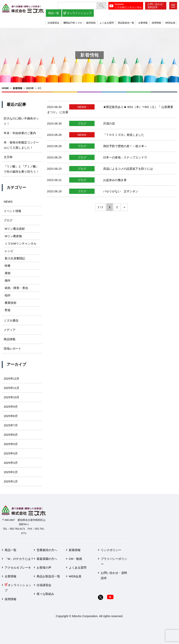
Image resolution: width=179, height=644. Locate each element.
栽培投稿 (91, 23)
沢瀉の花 (109, 123)
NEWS (82, 107)
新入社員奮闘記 (15, 258)
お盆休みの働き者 (115, 180)
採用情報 (156, 23)
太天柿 (8, 157)
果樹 (8, 273)
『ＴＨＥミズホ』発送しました (124, 135)
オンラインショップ (79, 13)
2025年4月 (11, 453)
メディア (10, 330)
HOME (5, 88)
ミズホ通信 (11, 320)
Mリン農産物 (13, 236)
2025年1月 (11, 481)
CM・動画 (75, 559)
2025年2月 (11, 472)
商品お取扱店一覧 (48, 576)
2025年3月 (11, 463)
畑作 (8, 280)
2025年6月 (11, 435)
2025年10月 (12, 397)
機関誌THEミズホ (73, 23)
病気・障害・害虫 (16, 288)
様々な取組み (45, 594)
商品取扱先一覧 (126, 23)
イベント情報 (12, 211)
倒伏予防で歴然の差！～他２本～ (125, 146)
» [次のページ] (124, 207)
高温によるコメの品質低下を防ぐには (128, 169)
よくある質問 (107, 23)
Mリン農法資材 (15, 229)
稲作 (8, 295)
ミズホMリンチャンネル (21, 243)
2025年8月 (11, 416)
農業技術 (11, 303)
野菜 (8, 310)
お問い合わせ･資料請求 (156, 6)
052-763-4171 (17, 529)
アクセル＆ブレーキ (18, 568)
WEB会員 (170, 23)
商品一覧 (54, 13)
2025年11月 (12, 388)
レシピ (9, 251)
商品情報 (10, 339)
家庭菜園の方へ (47, 559)
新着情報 (18, 88)
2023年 (30, 88)
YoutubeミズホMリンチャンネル (128, 6)
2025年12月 (12, 379)
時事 (8, 266)
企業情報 (143, 23)
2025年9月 (11, 407)
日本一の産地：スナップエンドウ (125, 157)
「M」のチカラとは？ (19, 559)
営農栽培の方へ (47, 550)
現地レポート (12, 349)
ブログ (82, 123)
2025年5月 (11, 444)
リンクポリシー (111, 550)
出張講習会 (53, 23)
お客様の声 (44, 568)
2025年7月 (11, 425)
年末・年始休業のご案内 (20, 133)
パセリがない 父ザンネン (121, 191)
